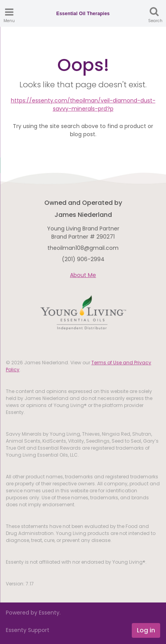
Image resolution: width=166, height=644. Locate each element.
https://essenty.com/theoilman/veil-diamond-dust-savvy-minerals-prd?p (83, 105)
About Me (83, 275)
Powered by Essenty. (33, 613)
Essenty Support (28, 630)
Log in (146, 630)
